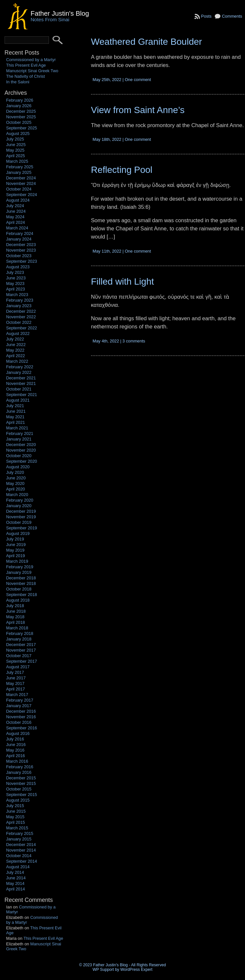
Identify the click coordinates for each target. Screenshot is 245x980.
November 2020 (21, 450)
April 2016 (16, 756)
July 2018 (15, 606)
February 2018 (20, 633)
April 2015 (16, 822)
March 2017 (17, 695)
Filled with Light (122, 282)
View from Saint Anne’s (138, 110)
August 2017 (18, 667)
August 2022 (18, 333)
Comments (232, 16)
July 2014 (15, 872)
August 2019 (18, 533)
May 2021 (15, 417)
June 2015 (16, 811)
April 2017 (16, 689)
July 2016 (15, 739)
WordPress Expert (136, 970)
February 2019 (20, 567)
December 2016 (21, 711)
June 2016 (16, 745)
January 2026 (19, 106)
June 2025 (16, 145)
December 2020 (21, 445)
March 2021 (17, 428)
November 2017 (21, 650)
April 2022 (16, 356)
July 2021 (15, 406)
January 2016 (19, 772)
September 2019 (22, 528)
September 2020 (22, 461)
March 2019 (17, 561)
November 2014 (21, 850)
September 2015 (22, 795)
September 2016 (22, 728)
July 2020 (15, 472)
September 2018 (22, 595)
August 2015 (18, 800)
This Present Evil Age (26, 65)
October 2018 (19, 589)
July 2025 (15, 139)
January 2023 (19, 306)
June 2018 (16, 611)
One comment (138, 80)
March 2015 (17, 828)
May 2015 (15, 817)
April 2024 (16, 222)
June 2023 (16, 278)
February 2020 (20, 500)
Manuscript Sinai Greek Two (32, 71)
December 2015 (21, 778)
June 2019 (16, 545)
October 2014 (19, 856)
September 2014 (22, 861)
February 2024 (20, 233)
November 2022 (21, 317)
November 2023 (21, 250)
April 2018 (16, 622)
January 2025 (19, 172)
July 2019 (15, 539)
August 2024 (18, 200)
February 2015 (20, 833)
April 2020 (16, 489)
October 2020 (19, 456)
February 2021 (20, 433)
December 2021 (21, 378)
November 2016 (21, 717)
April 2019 (16, 556)
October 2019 (19, 522)
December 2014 (21, 845)
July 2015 (15, 806)
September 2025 (22, 128)
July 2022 (15, 339)
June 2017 (16, 678)
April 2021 (16, 422)
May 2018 (15, 617)
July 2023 (15, 272)
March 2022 (17, 361)
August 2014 (18, 867)
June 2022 (16, 345)
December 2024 (21, 178)
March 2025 (17, 161)
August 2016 (18, 733)
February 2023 (20, 300)
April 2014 (16, 889)
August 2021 (18, 400)
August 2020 (18, 467)
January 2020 (19, 506)
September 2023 (22, 261)
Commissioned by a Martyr (31, 60)
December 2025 (21, 111)
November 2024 (21, 183)
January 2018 (19, 639)
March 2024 (17, 228)
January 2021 (19, 439)
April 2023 (16, 289)
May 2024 (15, 217)
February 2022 (20, 367)
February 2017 (20, 700)
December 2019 (21, 511)
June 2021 (16, 411)
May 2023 (15, 283)
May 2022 (15, 350)
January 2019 (19, 572)
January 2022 (19, 372)
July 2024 (15, 206)
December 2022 (21, 311)
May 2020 (15, 483)
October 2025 (19, 122)
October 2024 (19, 189)
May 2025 (15, 150)
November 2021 (21, 383)
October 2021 (19, 389)
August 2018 (18, 600)
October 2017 (19, 656)
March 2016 (17, 761)
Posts (206, 16)
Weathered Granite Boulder (146, 42)
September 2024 (22, 195)
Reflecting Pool (122, 170)
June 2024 (16, 211)
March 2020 (17, 495)
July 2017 (15, 672)
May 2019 (15, 550)
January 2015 (19, 839)
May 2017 (15, 683)
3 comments (134, 341)
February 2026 (20, 100)
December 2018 (21, 578)
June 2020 (16, 478)
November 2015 (21, 783)
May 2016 (15, 750)
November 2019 (21, 517)
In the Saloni (18, 82)
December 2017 (21, 645)
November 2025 (21, 117)
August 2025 (18, 133)
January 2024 (19, 239)
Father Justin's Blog (60, 13)
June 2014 (16, 878)
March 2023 (17, 295)
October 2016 (19, 722)
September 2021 (22, 395)
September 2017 (22, 661)
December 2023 (21, 245)
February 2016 (20, 767)
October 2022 (19, 322)
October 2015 (19, 789)
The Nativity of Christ (26, 76)
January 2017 (19, 706)
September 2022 (22, 328)
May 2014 (15, 883)
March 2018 (17, 628)
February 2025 (20, 167)
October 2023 (19, 256)
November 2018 (21, 583)
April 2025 (16, 156)
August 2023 (18, 267)
